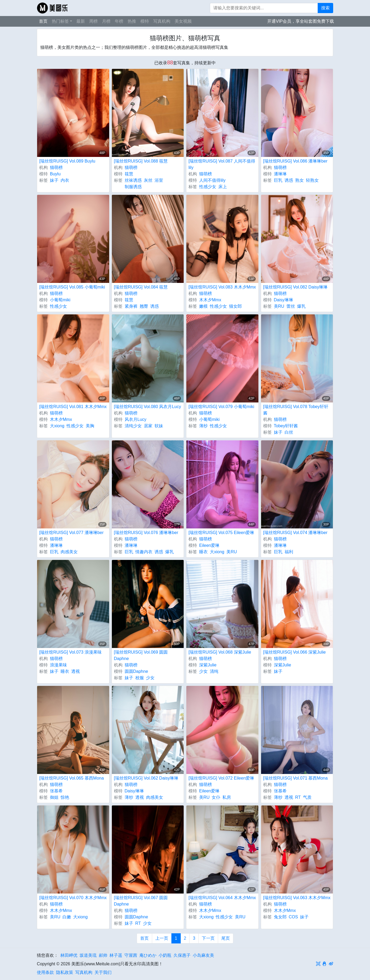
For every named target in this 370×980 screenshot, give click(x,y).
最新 (81, 21)
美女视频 (183, 21)
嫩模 (203, 306)
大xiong (57, 426)
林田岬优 (69, 955)
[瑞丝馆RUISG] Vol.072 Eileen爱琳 (221, 778)
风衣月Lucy (136, 419)
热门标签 (60, 21)
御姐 (54, 797)
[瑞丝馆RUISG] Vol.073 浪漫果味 (70, 652)
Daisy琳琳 (284, 300)
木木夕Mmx (210, 300)
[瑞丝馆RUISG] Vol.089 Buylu (67, 161)
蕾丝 (291, 306)
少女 (150, 678)
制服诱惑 (133, 187)
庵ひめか (148, 955)
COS (294, 917)
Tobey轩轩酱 (286, 426)
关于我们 (103, 972)
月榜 (106, 21)
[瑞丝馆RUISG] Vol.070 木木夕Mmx (73, 898)
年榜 (119, 21)
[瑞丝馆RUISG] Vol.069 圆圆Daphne (141, 655)
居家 (148, 426)
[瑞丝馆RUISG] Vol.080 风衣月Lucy (148, 407)
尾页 (226, 938)
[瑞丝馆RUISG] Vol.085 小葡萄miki (72, 287)
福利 (289, 552)
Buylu (55, 174)
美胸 (90, 426)
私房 (227, 797)
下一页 (208, 938)
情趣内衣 (144, 552)
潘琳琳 (280, 174)
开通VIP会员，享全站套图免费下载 (301, 21)
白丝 (289, 432)
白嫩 (67, 917)
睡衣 (203, 552)
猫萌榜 (56, 167)
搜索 (325, 8)
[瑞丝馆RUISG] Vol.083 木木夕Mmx (222, 287)
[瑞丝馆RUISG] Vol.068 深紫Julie (220, 652)
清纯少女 (133, 426)
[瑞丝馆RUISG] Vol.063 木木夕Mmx (297, 898)
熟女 (300, 180)
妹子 (54, 180)
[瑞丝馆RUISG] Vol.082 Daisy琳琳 (296, 287)
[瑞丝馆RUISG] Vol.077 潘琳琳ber (71, 533)
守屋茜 (131, 955)
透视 (76, 671)
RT (298, 797)
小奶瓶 (165, 955)
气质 (307, 797)
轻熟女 (312, 180)
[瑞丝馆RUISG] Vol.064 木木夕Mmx (222, 898)
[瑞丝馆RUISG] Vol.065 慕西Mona (72, 778)
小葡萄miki (60, 300)
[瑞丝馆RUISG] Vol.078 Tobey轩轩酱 (296, 410)
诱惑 (289, 180)
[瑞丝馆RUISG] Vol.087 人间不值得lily (222, 164)
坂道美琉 (88, 955)
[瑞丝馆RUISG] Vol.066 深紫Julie (295, 652)
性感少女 (208, 187)
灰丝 (148, 180)
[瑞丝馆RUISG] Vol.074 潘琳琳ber (295, 533)
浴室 (159, 180)
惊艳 (65, 797)
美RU (279, 306)
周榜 (93, 21)
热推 (132, 21)
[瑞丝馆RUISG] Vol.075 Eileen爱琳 (221, 533)
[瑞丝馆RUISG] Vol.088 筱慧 (141, 161)
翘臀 (144, 306)
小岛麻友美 (203, 955)
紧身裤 (131, 306)
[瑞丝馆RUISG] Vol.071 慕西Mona (296, 778)
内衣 (65, 180)
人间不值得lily (212, 180)
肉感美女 (69, 552)
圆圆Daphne (136, 671)
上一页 (162, 938)
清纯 (214, 671)
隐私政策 (65, 972)
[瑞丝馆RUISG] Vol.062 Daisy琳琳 (146, 778)
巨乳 (278, 180)
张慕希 (56, 791)
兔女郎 (280, 917)
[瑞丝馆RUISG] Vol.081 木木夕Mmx (73, 407)
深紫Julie (208, 665)
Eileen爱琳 (209, 545)
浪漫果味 (58, 665)
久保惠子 (182, 955)
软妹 (159, 426)
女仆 (216, 797)
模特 (145, 21)
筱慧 (129, 174)
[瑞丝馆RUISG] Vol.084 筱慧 (141, 287)
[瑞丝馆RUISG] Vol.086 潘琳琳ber (295, 161)
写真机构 (162, 21)
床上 (223, 187)
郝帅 (103, 955)
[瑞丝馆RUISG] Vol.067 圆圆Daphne (141, 901)
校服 (140, 678)
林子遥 (116, 955)
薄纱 (203, 426)
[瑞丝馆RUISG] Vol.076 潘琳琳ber (146, 533)
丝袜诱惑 (133, 180)
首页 (43, 21)
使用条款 (45, 972)
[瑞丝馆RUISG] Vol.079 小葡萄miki (221, 407)
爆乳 (301, 306)
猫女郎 (235, 306)
